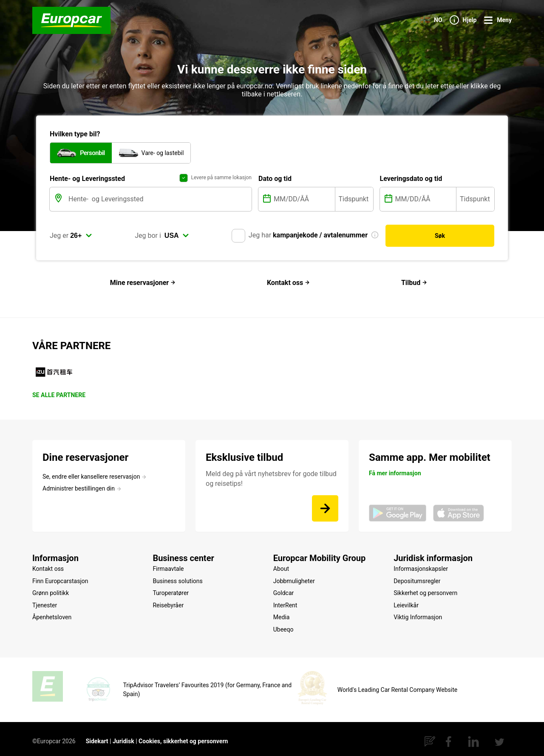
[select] (81, 241)
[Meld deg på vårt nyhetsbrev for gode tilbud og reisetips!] (325, 508)
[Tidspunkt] (354, 204)
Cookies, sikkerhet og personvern (183, 736)
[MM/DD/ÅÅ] (303, 204)
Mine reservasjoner (143, 283)
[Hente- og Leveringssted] (159, 204)
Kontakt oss (288, 283)
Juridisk (123, 736)
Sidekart (97, 736)
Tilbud (414, 283)
